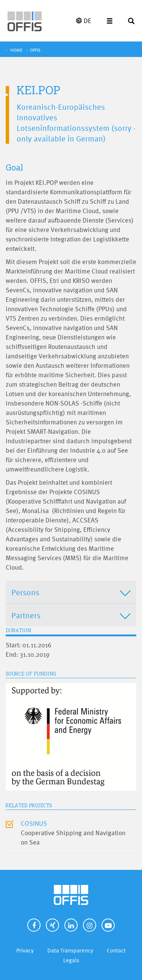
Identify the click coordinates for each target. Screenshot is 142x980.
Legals (71, 960)
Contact (116, 950)
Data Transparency (70, 950)
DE (84, 21)
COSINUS (34, 823)
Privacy (25, 950)
